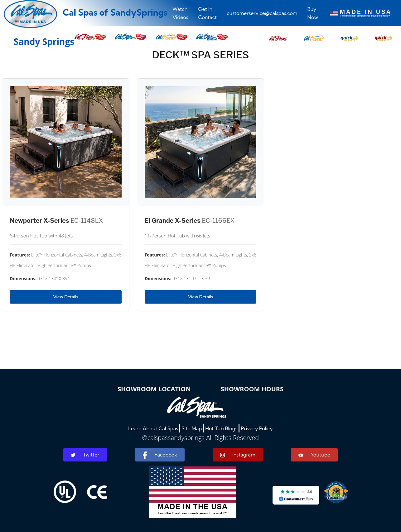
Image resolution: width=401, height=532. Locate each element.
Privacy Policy (257, 428)
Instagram (238, 455)
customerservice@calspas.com (262, 13)
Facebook (160, 455)
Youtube (314, 455)
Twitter (85, 455)
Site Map (192, 428)
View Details (65, 297)
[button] (278, 37)
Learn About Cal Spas (153, 428)
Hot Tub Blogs (221, 428)
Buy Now (312, 13)
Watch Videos (180, 13)
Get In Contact (208, 13)
